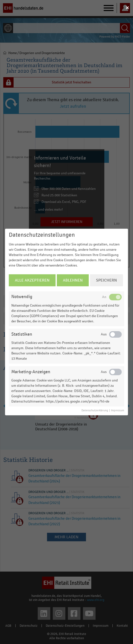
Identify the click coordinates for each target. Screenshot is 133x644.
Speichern (106, 280)
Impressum (118, 411)
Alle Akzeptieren (32, 280)
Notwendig (22, 297)
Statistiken (22, 334)
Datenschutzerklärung (95, 411)
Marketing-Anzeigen (31, 372)
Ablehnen (73, 280)
